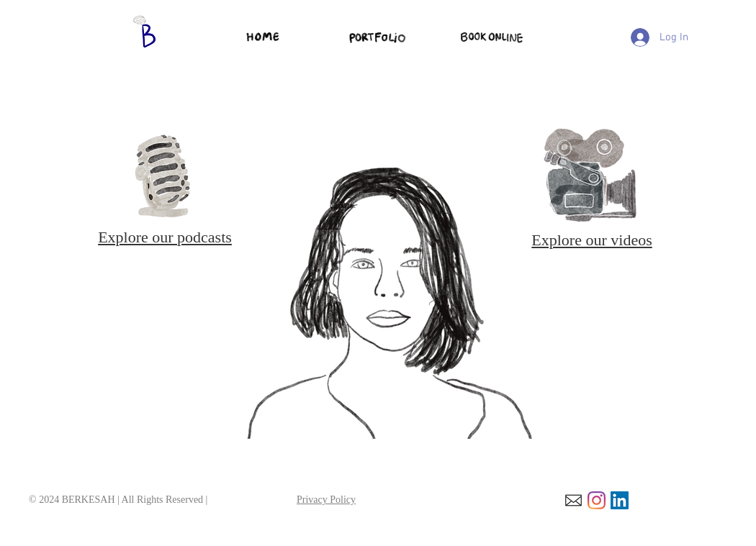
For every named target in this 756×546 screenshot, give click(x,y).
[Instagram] (597, 500)
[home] (263, 37)
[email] (573, 500)
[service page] (492, 37)
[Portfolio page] (379, 37)
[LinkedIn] (620, 500)
